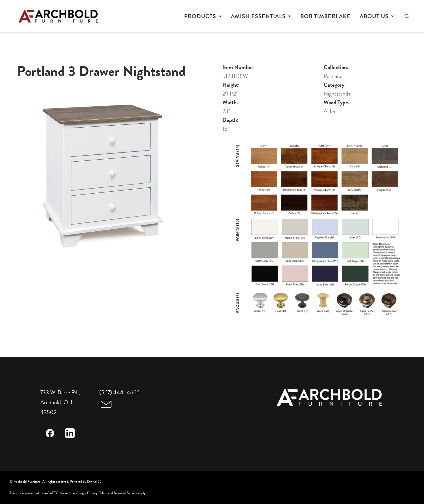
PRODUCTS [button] (203, 16)
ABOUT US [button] (377, 16)
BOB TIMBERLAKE (325, 16)
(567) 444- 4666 (119, 392)
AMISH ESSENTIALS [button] (261, 16)
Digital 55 (94, 482)
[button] (410, 16)
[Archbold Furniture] (51, 16)
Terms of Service (125, 493)
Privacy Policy (97, 493)
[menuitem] (203, 16)
